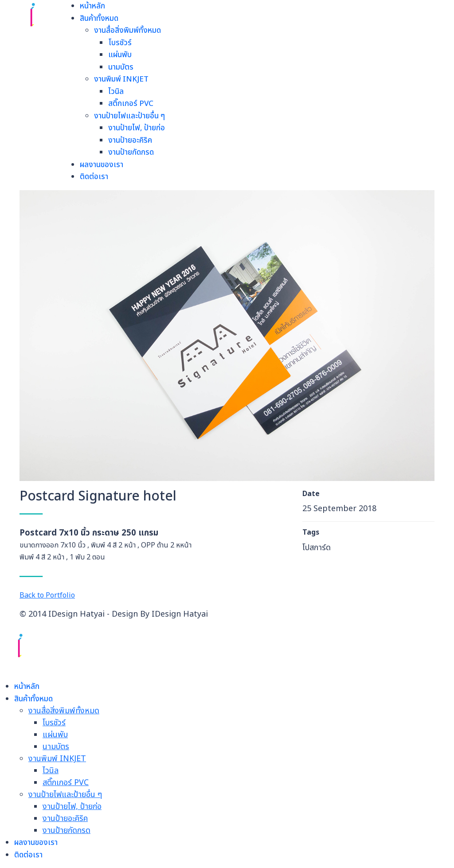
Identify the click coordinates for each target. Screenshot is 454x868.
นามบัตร (121, 67)
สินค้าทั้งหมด (99, 19)
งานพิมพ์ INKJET (121, 79)
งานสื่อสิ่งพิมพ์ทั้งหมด (127, 31)
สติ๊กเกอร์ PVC (131, 104)
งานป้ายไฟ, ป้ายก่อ (137, 128)
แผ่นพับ (120, 55)
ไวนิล (116, 92)
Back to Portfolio (47, 595)
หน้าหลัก (92, 6)
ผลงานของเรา (102, 165)
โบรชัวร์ (120, 43)
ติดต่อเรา (94, 177)
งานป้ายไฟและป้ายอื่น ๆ (129, 116)
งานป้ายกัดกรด (131, 152)
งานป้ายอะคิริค (130, 141)
